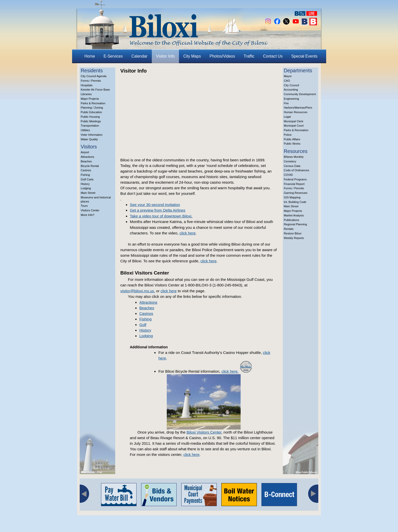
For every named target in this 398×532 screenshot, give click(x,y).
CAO (287, 81)
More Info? (88, 215)
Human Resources (296, 112)
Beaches (86, 161)
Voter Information (92, 135)
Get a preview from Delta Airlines (158, 210)
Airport (85, 152)
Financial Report (294, 184)
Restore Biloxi (293, 233)
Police (288, 135)
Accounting (291, 90)
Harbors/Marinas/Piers (298, 108)
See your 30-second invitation (155, 205)
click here (187, 233)
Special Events (304, 56)
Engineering (291, 99)
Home (90, 56)
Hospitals (87, 85)
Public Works (292, 144)
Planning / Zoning (92, 108)
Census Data (292, 166)
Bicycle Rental (90, 166)
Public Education (91, 112)
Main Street (88, 193)
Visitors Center (90, 210)
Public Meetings (91, 121)
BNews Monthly (294, 157)
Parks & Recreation (93, 103)
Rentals (289, 229)
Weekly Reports (294, 238)
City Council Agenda (94, 76)
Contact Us (273, 56)
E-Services (113, 56)
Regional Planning (295, 224)
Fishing (85, 175)
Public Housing (90, 117)
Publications (292, 220)
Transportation (90, 126)
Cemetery (290, 161)
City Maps (192, 56)
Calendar (139, 56)
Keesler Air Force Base (95, 90)
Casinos (86, 170)
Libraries (86, 94)
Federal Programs (295, 179)
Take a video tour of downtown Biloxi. (161, 216)
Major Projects (90, 99)
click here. (230, 371)
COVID (288, 175)
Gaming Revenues (296, 193)
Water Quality (89, 139)
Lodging (86, 188)
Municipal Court (294, 126)
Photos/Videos (222, 56)
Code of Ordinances (296, 170)
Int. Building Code (295, 202)
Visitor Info (165, 56)
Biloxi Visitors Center (204, 432)
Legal (287, 117)
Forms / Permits (91, 81)
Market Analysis (294, 215)
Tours (84, 206)
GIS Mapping (292, 197)
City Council (291, 85)
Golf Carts (87, 179)
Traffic (249, 56)
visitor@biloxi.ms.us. (138, 291)
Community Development (300, 94)
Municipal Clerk (294, 121)
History (85, 184)
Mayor (288, 76)
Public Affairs (292, 139)
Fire (286, 103)
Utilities (85, 130)
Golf (143, 325)
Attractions (87, 157)
